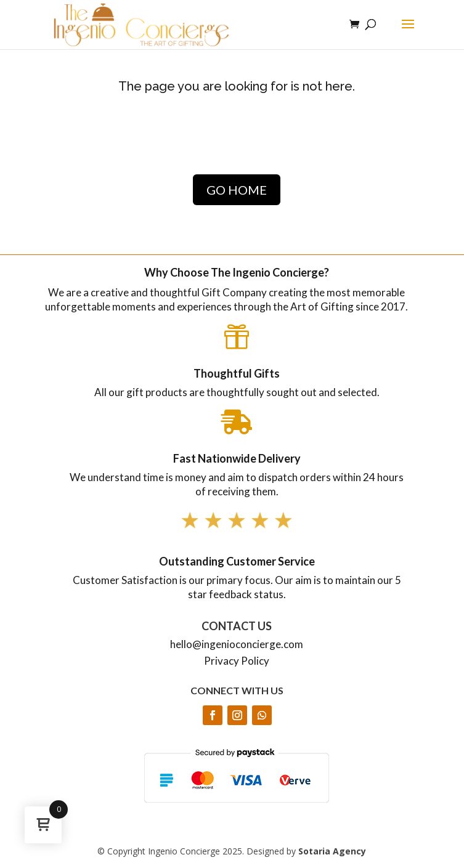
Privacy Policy (237, 661)
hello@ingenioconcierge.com (237, 644)
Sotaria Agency (332, 851)
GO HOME (237, 190)
